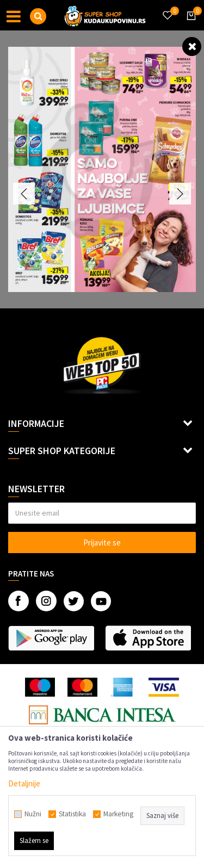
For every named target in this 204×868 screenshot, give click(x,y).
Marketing (118, 814)
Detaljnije (24, 783)
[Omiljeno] (167, 9)
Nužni (33, 814)
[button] (38, 16)
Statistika (72, 814)
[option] (102, 169)
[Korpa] (189, 26)
